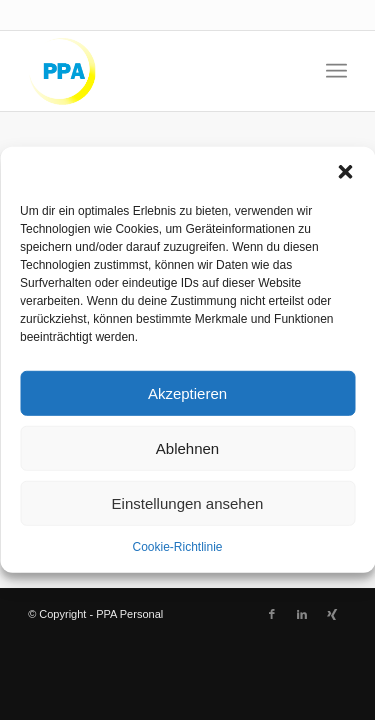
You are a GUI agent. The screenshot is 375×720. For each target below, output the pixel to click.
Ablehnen (187, 447)
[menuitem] (336, 71)
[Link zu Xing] (332, 614)
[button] (345, 172)
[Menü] (336, 71)
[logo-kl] (155, 71)
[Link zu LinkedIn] (302, 614)
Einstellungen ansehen (188, 502)
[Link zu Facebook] (272, 614)
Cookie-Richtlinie (177, 547)
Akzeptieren (187, 392)
